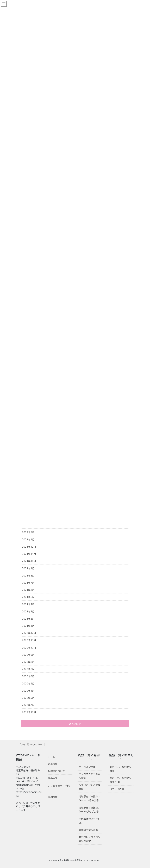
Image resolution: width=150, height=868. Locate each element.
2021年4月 (28, 604)
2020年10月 (29, 648)
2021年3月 (28, 611)
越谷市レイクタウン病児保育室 (90, 839)
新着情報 (53, 764)
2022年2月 (28, 532)
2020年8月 (28, 662)
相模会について (56, 771)
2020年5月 (28, 684)
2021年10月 (29, 561)
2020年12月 (29, 633)
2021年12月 (29, 547)
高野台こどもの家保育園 (120, 769)
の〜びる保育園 (87, 767)
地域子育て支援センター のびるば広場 (90, 809)
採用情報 (53, 797)
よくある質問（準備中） (59, 788)
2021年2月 (28, 619)
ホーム (52, 757)
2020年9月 (28, 655)
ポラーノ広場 (117, 789)
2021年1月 (28, 626)
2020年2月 (28, 705)
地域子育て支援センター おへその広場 (90, 798)
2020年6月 (28, 676)
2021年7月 (28, 583)
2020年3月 (28, 698)
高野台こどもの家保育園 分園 (120, 780)
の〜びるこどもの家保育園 (90, 776)
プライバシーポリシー (30, 744)
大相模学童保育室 (88, 830)
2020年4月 (28, 691)
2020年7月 (28, 669)
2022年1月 (28, 539)
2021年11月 (29, 554)
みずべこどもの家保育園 (90, 787)
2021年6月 (28, 590)
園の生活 (53, 778)
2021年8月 (28, 576)
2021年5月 (28, 597)
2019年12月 (29, 712)
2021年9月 (28, 568)
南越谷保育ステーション (90, 821)
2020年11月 (29, 640)
